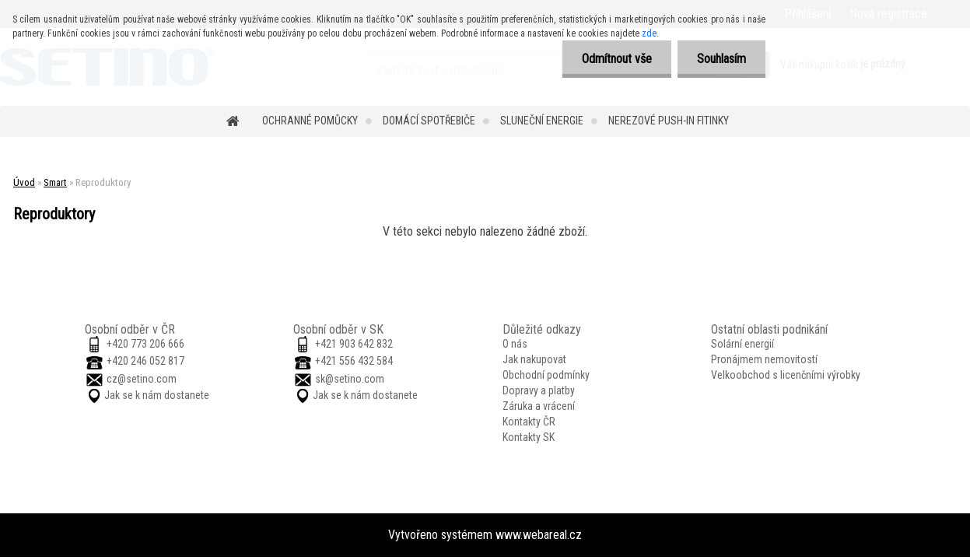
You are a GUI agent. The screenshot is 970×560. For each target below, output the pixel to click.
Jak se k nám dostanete (157, 395)
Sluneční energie (542, 121)
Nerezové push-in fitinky (669, 121)
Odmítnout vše (617, 59)
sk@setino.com (350, 379)
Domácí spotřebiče (429, 121)
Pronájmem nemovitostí (764, 359)
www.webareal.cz (539, 535)
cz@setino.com (142, 379)
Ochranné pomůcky (310, 121)
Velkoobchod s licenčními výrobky (786, 375)
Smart (55, 182)
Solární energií (742, 344)
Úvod (24, 182)
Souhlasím (721, 59)
